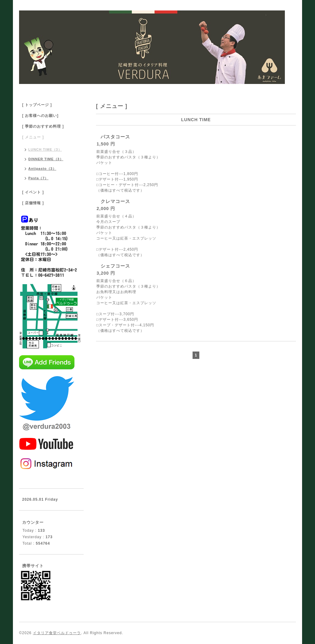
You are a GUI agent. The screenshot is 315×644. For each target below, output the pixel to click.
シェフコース (115, 266)
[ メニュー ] (33, 137)
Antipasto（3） (42, 169)
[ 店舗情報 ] (33, 203)
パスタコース (115, 137)
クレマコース (115, 201)
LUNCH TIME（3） (45, 149)
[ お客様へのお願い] (40, 116)
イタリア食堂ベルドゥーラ (57, 633)
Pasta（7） (38, 178)
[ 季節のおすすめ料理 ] (43, 126)
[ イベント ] (33, 192)
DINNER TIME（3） (46, 159)
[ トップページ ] (37, 105)
